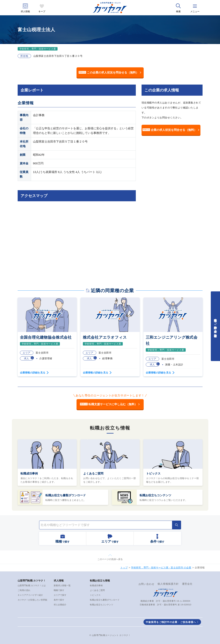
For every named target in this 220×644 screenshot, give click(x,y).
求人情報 (25, 12)
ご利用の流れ (24, 590)
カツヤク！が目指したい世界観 (32, 600)
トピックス (153, 473)
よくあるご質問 (93, 473)
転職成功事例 (29, 473)
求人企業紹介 (60, 605)
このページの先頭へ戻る (110, 559)
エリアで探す (60, 595)
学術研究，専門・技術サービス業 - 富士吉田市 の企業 (161, 568)
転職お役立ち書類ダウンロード (66, 495)
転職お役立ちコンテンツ (155, 495)
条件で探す (59, 600)
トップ (124, 568)
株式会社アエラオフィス (105, 337)
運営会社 (187, 584)
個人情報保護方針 (168, 584)
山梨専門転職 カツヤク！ (32, 581)
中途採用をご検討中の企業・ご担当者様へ (171, 622)
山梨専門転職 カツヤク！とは (32, 585)
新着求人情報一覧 (62, 585)
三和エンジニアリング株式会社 (172, 340)
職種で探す (59, 590)
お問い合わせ (146, 584)
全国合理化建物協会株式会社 (46, 337)
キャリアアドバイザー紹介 (30, 595)
